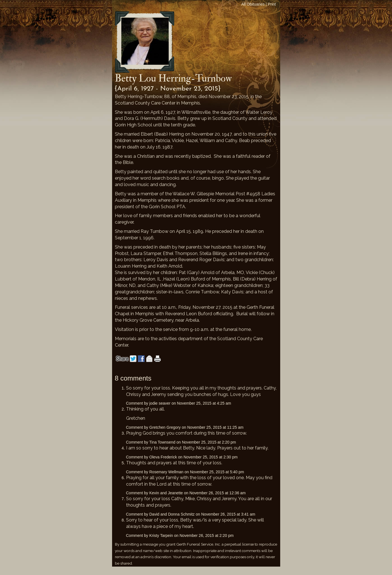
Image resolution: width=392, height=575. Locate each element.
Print (272, 4)
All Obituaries (253, 4)
